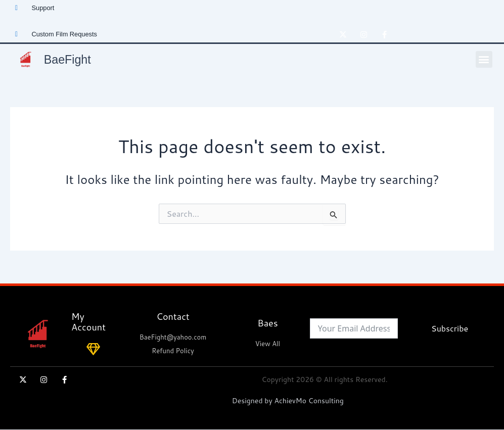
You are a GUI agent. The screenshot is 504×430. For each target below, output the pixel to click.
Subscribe (450, 328)
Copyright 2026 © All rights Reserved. (325, 379)
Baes (268, 323)
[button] (484, 59)
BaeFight (69, 59)
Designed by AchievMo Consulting (288, 401)
